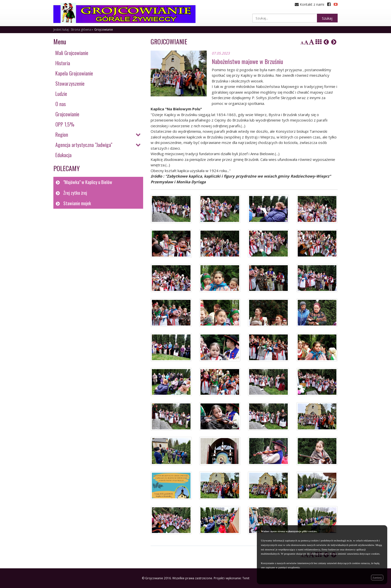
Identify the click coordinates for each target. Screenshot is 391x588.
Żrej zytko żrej (75, 193)
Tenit (246, 578)
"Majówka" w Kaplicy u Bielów (88, 182)
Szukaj (327, 18)
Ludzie (61, 94)
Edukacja (63, 155)
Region (62, 134)
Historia (63, 63)
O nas (61, 104)
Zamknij (377, 578)
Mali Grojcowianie (72, 53)
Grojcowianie (104, 30)
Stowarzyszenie (70, 83)
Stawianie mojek (77, 203)
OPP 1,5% (65, 124)
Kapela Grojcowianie (74, 73)
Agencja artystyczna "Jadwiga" (84, 145)
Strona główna (81, 30)
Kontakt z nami (309, 4)
